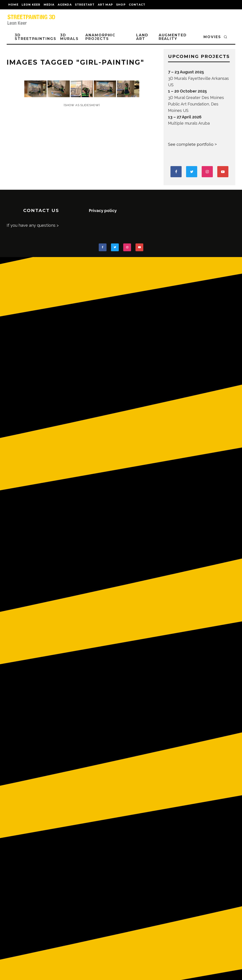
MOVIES (212, 37)
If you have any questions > (33, 225)
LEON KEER (31, 5)
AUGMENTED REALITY (173, 37)
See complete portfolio (191, 144)
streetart (85, 5)
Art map (105, 5)
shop (121, 5)
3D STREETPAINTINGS (36, 37)
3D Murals (69, 37)
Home (13, 5)
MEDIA (49, 5)
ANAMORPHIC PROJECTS (100, 37)
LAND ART (142, 37)
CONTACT (137, 5)
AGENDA (65, 5)
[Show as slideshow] (82, 105)
